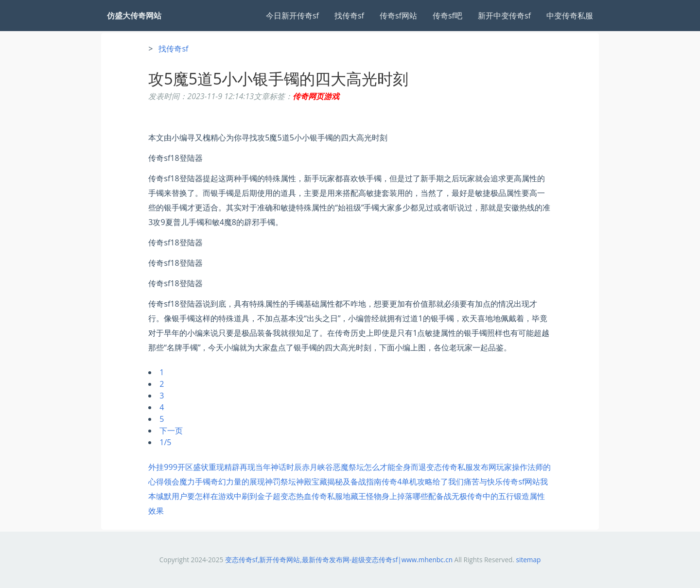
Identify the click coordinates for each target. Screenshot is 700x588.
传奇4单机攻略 (407, 482)
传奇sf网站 (398, 16)
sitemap (528, 560)
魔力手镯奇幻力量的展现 (222, 482)
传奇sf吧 (447, 16)
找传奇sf (349, 16)
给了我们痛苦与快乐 (468, 482)
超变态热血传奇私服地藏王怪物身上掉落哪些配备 (358, 496)
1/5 (165, 442)
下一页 (171, 431)
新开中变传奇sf (504, 16)
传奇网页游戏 (316, 96)
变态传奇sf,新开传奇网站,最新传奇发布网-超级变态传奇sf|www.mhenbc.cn (339, 560)
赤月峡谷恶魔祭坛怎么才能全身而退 (364, 467)
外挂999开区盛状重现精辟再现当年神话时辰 (225, 467)
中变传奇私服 (570, 16)
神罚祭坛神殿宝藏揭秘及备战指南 (323, 482)
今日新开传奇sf (292, 16)
